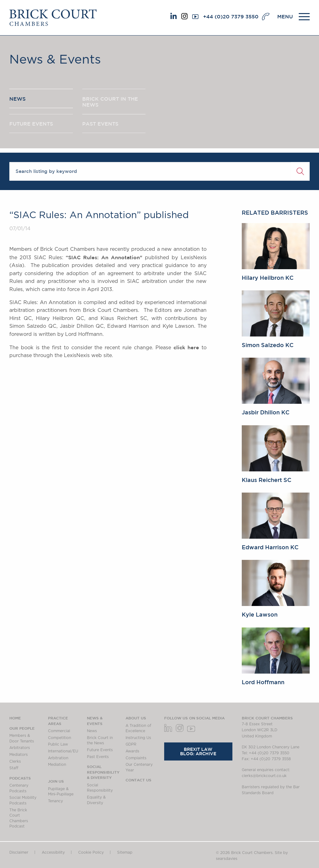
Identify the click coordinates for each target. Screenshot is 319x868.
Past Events (98, 757)
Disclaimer (19, 852)
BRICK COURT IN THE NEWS (110, 103)
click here (186, 347)
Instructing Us (138, 738)
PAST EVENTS (100, 126)
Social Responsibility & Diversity (103, 772)
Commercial (59, 731)
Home (15, 718)
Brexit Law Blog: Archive (198, 751)
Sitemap (125, 852)
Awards (132, 751)
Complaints (136, 758)
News (92, 731)
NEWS (17, 99)
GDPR (131, 744)
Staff (14, 768)
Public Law (58, 744)
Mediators (19, 755)
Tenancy (55, 801)
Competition (60, 738)
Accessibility (53, 852)
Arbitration (58, 758)
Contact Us (138, 780)
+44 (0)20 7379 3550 (231, 17)
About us (136, 718)
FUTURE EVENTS (31, 126)
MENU (285, 17)
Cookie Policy (91, 852)
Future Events (100, 750)
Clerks (15, 761)
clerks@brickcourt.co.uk (264, 776)
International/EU (63, 751)
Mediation (57, 765)
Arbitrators (20, 748)
